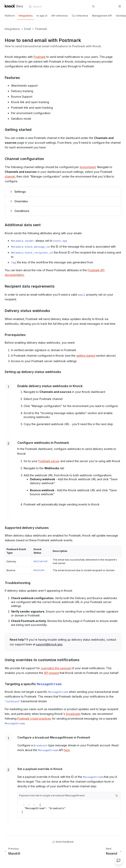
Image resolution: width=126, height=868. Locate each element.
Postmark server (49, 461)
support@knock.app (49, 644)
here (67, 750)
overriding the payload (56, 668)
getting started (86, 356)
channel (10, 176)
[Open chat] (119, 861)
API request (51, 673)
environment (88, 167)
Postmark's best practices (34, 719)
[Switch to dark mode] (93, 6)
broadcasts (73, 714)
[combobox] (50, 6)
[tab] (10, 16)
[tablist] (63, 16)
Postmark (40, 57)
